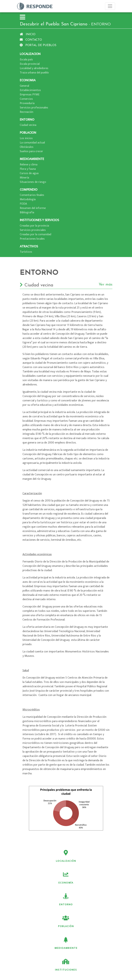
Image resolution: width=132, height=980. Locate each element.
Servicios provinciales (33, 230)
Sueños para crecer (31, 151)
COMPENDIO (29, 190)
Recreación (27, 112)
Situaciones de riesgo (33, 182)
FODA (23, 204)
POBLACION (28, 133)
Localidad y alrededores (34, 68)
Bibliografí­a (27, 212)
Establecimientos (30, 90)
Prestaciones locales (32, 239)
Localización (44, 856)
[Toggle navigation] (110, 6)
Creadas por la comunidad (35, 234)
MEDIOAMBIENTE (32, 159)
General (24, 86)
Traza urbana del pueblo (34, 73)
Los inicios (26, 138)
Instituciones (88, 900)
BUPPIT (73, 977)
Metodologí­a (28, 199)
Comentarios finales (32, 195)
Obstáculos (27, 147)
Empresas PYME (30, 95)
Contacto (31, 40)
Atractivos (88, 922)
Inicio (28, 34)
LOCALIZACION (30, 54)
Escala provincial (30, 64)
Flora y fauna (28, 169)
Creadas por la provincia (34, 226)
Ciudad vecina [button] (66, 285)
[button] (23, 18)
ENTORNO (27, 120)
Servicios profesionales (34, 108)
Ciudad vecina (28, 125)
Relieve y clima (29, 165)
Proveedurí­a (27, 103)
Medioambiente (44, 900)
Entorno (44, 878)
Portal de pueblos (38, 45)
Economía (88, 856)
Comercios (26, 99)
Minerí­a (24, 178)
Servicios (44, 922)
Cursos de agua (29, 173)
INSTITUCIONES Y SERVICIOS (39, 220)
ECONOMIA (28, 80)
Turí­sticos (26, 252)
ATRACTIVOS (29, 246)
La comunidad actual (32, 143)
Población (88, 878)
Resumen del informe (33, 208)
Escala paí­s (26, 60)
